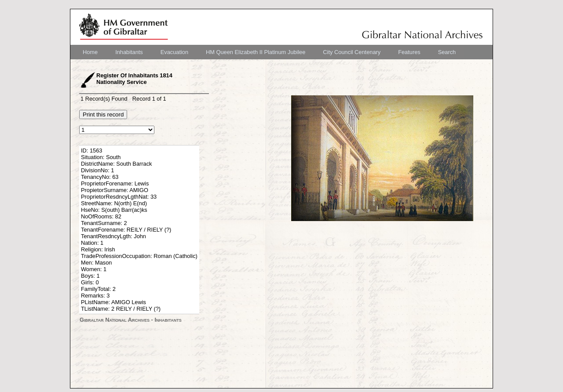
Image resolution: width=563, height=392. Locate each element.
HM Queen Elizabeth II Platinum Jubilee (256, 52)
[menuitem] (90, 52)
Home (90, 52)
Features (409, 52)
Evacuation (174, 52)
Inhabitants (129, 52)
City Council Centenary (352, 52)
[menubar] (269, 52)
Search (447, 52)
